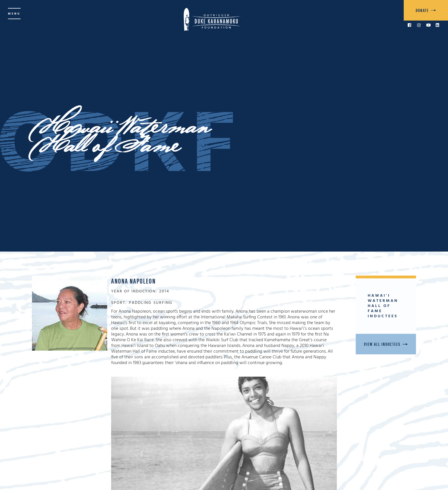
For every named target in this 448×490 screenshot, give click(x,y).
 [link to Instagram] (419, 25)
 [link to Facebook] (409, 25)
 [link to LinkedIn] (437, 25)
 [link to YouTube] (429, 25)
